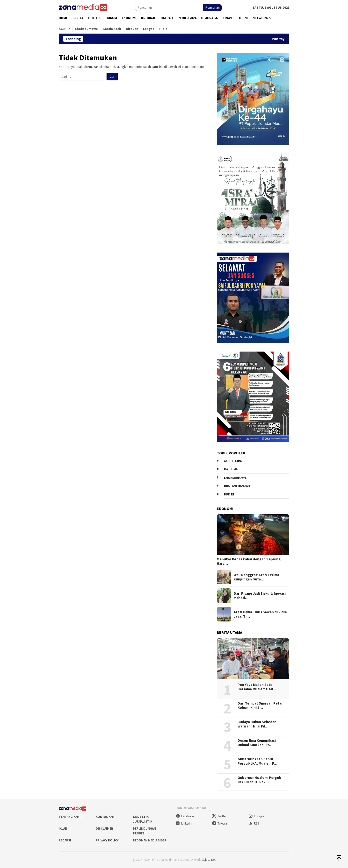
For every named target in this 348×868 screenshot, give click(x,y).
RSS (254, 823)
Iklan (63, 829)
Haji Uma (231, 469)
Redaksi (65, 840)
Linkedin (184, 823)
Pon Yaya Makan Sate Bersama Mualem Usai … (257, 687)
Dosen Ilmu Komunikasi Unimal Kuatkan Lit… (257, 743)
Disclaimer (104, 829)
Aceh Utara (233, 461)
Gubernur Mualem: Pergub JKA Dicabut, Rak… (259, 780)
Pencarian (213, 7)
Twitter (219, 816)
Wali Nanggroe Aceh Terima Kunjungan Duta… (256, 577)
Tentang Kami (70, 817)
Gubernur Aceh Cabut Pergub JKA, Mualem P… (257, 761)
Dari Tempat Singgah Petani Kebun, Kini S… (261, 706)
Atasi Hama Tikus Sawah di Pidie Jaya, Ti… (260, 614)
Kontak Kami (106, 817)
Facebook (185, 816)
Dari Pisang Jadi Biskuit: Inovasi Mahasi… (260, 596)
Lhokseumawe (235, 478)
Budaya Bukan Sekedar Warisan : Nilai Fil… (257, 724)
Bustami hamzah (237, 486)
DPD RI (229, 494)
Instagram (258, 816)
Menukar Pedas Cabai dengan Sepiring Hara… (249, 561)
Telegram (221, 823)
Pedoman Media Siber (150, 840)
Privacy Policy (107, 840)
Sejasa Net (209, 860)
